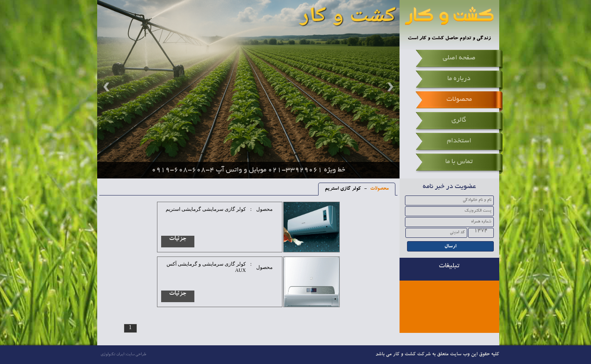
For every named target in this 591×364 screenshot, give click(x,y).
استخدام (459, 141)
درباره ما (459, 79)
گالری (459, 120)
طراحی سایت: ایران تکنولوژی (123, 355)
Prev (108, 87)
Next (389, 87)
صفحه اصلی (459, 58)
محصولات (459, 100)
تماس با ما (459, 162)
